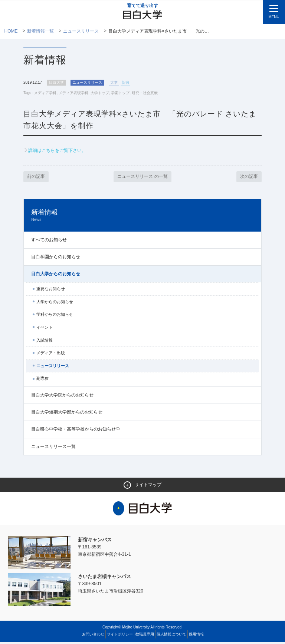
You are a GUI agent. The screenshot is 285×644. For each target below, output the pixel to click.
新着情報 (142, 217)
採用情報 (196, 636)
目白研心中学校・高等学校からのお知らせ (73, 431)
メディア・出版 (51, 355)
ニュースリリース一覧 (53, 448)
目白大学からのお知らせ (56, 275)
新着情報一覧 (40, 31)
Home (11, 31)
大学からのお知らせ (55, 303)
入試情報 (45, 342)
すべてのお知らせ (49, 241)
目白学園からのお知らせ (56, 258)
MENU (274, 17)
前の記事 (37, 178)
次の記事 (248, 178)
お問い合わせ (93, 636)
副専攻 (42, 380)
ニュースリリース (81, 31)
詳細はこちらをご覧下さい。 (60, 151)
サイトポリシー (120, 636)
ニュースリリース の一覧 (143, 178)
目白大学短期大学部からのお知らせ (67, 414)
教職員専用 (145, 636)
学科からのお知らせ (55, 316)
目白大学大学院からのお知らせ (62, 396)
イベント (45, 329)
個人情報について (171, 636)
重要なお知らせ (51, 291)
